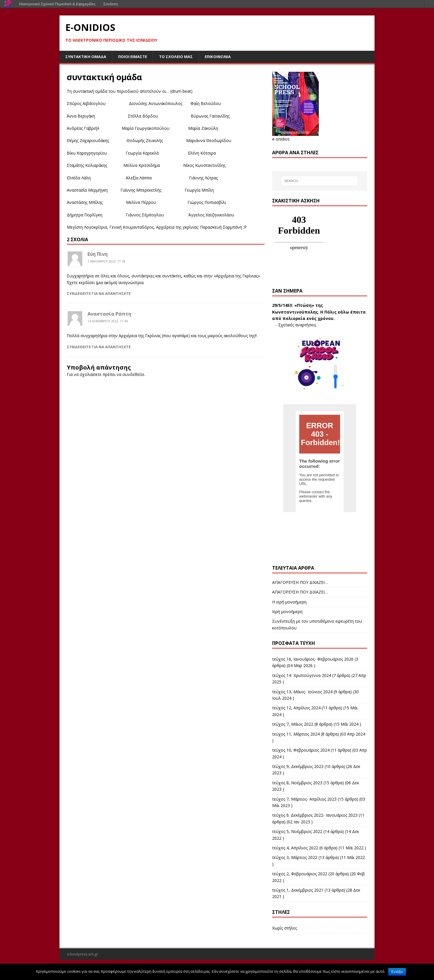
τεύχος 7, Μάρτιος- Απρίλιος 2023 (304, 799)
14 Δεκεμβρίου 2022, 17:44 (108, 321)
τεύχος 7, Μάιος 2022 (293, 724)
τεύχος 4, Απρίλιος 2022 (295, 848)
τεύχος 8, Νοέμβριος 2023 (297, 783)
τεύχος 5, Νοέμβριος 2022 (297, 832)
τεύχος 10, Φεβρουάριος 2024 (301, 751)
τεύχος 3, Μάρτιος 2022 (295, 858)
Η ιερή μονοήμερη (289, 602)
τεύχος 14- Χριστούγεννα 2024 (302, 676)
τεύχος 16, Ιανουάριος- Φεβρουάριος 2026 (313, 659)
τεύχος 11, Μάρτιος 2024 (296, 734)
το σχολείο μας (181, 57)
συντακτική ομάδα (87, 57)
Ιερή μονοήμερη (287, 612)
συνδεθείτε (133, 375)
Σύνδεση (111, 4)
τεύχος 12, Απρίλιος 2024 (296, 708)
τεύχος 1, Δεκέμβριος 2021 (298, 890)
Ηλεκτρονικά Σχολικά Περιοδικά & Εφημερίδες (57, 4)
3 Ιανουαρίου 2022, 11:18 (106, 262)
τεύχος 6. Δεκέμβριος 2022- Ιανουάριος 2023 (315, 816)
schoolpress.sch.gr (82, 954)
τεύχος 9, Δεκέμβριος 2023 (298, 767)
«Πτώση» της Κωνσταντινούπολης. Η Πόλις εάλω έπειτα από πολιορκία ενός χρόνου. (319, 312)
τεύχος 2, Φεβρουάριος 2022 (300, 874)
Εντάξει (397, 972)
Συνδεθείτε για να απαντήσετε (99, 294)
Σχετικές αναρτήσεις (297, 325)
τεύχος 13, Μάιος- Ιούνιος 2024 (302, 692)
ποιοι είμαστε (136, 57)
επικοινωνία (225, 57)
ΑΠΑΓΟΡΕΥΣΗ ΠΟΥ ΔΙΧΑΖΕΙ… (300, 583)
